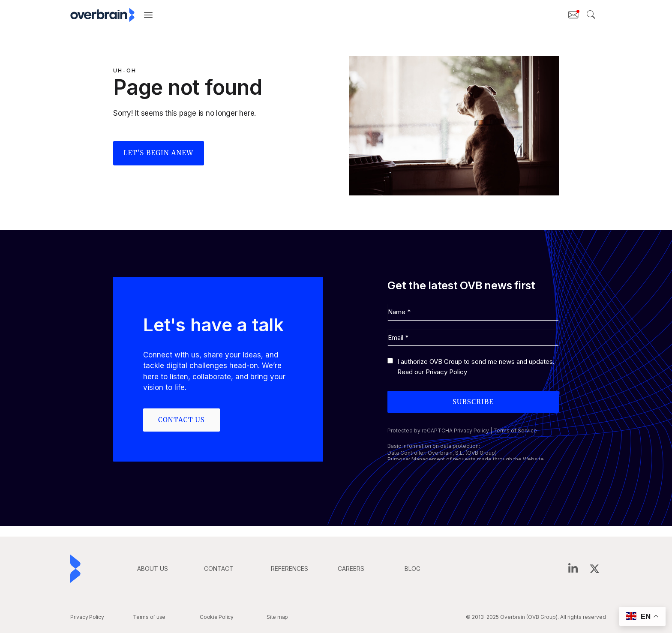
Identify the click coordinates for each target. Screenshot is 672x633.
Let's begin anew (159, 153)
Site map (277, 617)
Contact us (181, 420)
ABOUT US (153, 568)
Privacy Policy (446, 372)
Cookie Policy (217, 617)
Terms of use (149, 617)
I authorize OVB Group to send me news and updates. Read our (476, 367)
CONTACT (219, 568)
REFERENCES (289, 568)
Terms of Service (515, 431)
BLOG (412, 568)
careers (351, 568)
